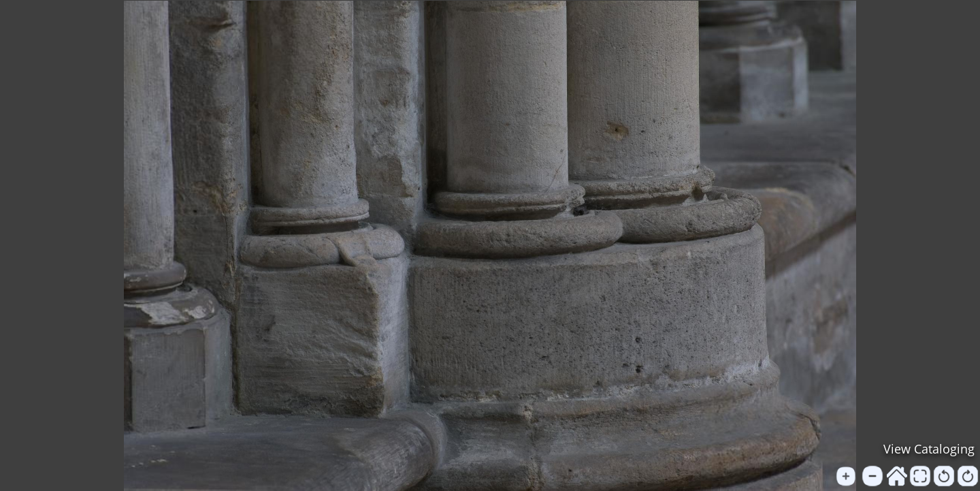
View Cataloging (929, 449)
